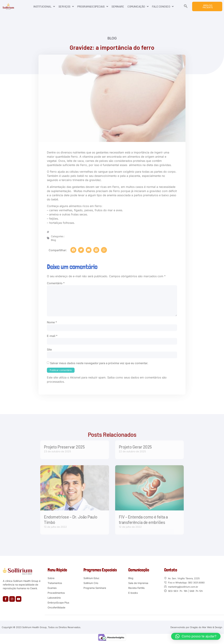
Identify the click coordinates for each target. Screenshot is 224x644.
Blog (112, 39)
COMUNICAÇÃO (138, 6)
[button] (73, 250)
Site (49, 351)
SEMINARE (118, 6)
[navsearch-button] (186, 6)
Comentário (56, 283)
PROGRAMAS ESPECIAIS (93, 6)
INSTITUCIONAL (44, 6)
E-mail (52, 337)
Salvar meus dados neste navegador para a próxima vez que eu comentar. (99, 365)
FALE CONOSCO (163, 6)
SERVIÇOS (66, 6)
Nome (52, 324)
